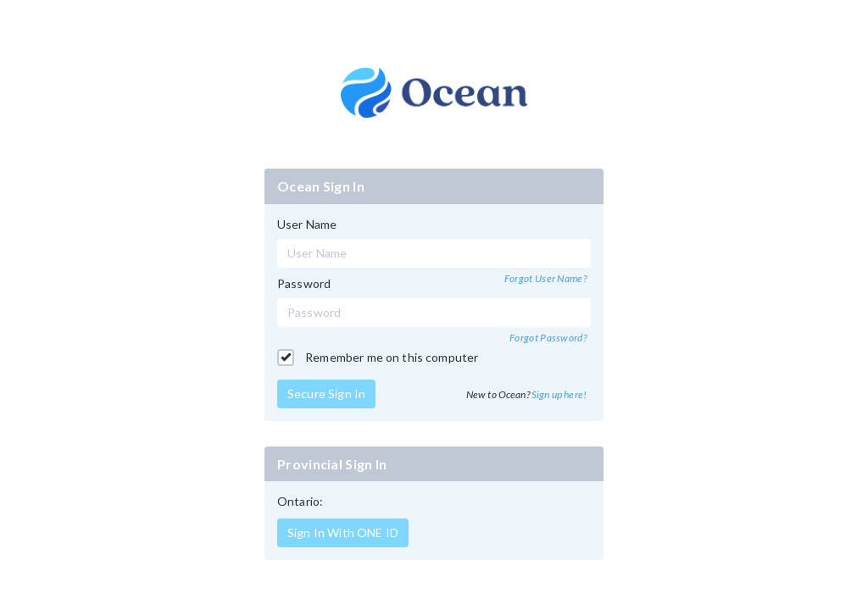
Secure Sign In (326, 394)
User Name (307, 224)
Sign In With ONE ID (343, 532)
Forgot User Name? (545, 278)
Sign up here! (559, 394)
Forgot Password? (548, 338)
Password (304, 283)
